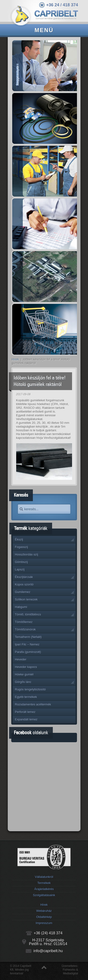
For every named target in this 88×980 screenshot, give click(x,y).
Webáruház (44, 911)
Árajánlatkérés (44, 889)
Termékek (44, 883)
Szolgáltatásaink (44, 895)
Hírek (15, 359)
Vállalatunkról (44, 877)
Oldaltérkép (44, 917)
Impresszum (44, 923)
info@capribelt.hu (48, 951)
